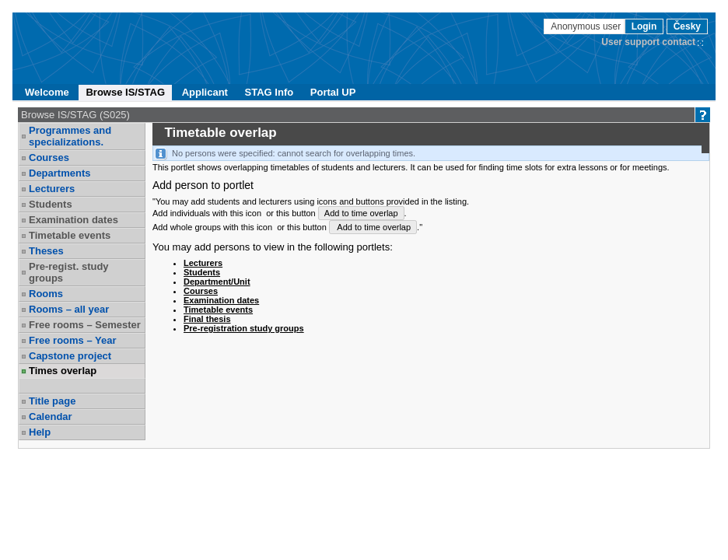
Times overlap (63, 371)
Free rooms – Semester (85, 325)
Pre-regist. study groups (69, 272)
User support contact (648, 42)
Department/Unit (217, 282)
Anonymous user (587, 26)
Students (51, 204)
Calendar (51, 416)
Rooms (46, 294)
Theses (46, 251)
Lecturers (52, 189)
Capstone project (70, 356)
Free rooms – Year (73, 340)
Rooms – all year (69, 309)
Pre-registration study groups (244, 328)
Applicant (205, 92)
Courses (49, 157)
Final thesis (207, 319)
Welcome (47, 92)
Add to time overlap (361, 213)
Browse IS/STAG (125, 92)
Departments (59, 173)
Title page (52, 401)
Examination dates (73, 220)
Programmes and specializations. (70, 136)
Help (40, 432)
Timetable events (70, 235)
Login (644, 26)
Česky (687, 26)
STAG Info (269, 92)
